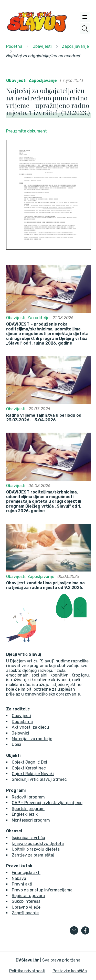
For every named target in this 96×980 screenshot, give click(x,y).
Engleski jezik (25, 814)
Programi (16, 791)
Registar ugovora (28, 896)
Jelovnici (20, 733)
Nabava (19, 878)
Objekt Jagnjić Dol (29, 762)
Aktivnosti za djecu (30, 727)
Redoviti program (28, 797)
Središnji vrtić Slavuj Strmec (39, 779)
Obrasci (14, 831)
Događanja (22, 722)
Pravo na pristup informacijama (42, 890)
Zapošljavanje (43, 80)
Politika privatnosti (27, 971)
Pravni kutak (19, 866)
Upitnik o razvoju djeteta (36, 849)
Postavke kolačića (70, 971)
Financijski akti (26, 873)
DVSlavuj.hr (27, 960)
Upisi (16, 744)
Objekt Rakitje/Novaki (33, 774)
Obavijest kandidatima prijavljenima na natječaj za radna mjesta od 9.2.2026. (45, 585)
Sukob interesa (26, 901)
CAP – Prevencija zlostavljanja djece (47, 803)
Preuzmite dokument (26, 131)
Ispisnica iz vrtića (28, 838)
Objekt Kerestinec (29, 768)
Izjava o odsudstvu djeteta (38, 844)
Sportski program (28, 809)
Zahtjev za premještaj (33, 855)
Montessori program (31, 820)
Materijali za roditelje (32, 739)
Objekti (13, 756)
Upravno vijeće (26, 907)
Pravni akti (22, 884)
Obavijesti (16, 80)
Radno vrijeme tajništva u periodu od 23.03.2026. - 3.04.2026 (44, 418)
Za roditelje (38, 318)
